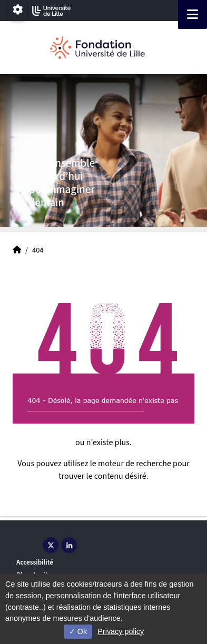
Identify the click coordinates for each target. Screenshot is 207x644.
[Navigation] (193, 14)
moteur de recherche (135, 464)
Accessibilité (35, 562)
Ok (78, 631)
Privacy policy (121, 631)
